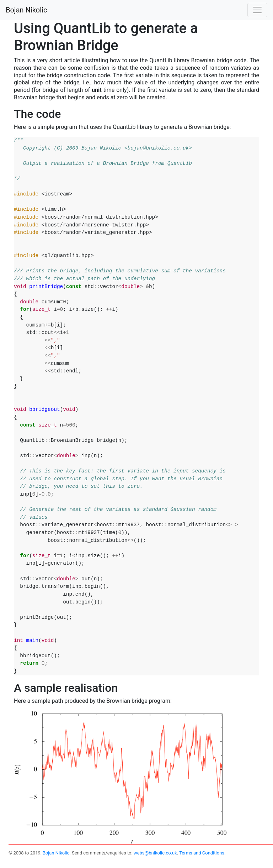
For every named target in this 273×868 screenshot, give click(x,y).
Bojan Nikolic (26, 10)
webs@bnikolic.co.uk (155, 853)
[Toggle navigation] (257, 10)
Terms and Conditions (202, 853)
